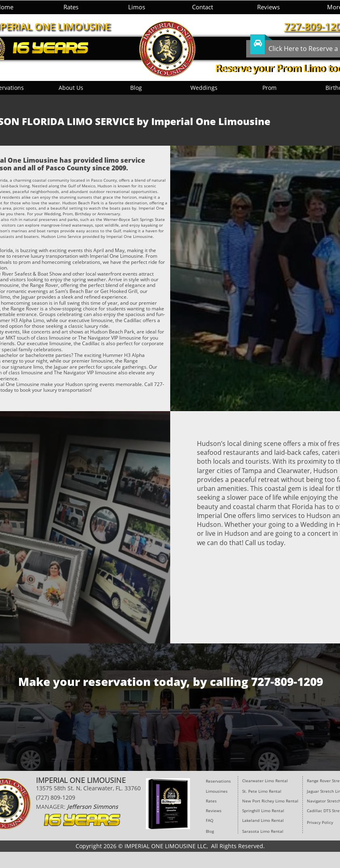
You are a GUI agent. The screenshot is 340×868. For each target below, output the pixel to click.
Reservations (218, 781)
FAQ (210, 820)
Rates (211, 801)
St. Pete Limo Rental (262, 791)
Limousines (217, 791)
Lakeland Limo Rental (263, 820)
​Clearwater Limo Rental (265, 781)
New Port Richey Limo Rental (270, 801)
